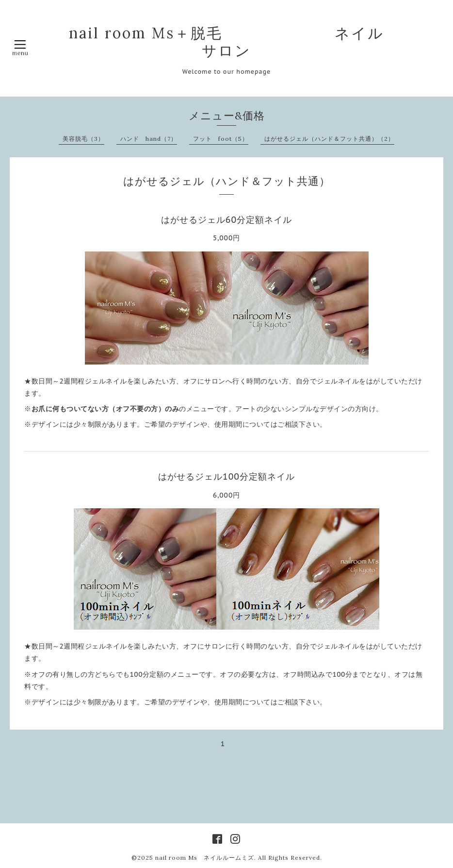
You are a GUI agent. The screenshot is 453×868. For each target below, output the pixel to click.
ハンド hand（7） (149, 139)
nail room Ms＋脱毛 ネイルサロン (226, 42)
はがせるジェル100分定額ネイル (226, 476)
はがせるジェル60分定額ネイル (226, 220)
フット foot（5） (221, 139)
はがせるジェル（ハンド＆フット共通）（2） (329, 139)
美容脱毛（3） (83, 139)
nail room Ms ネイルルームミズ (205, 858)
